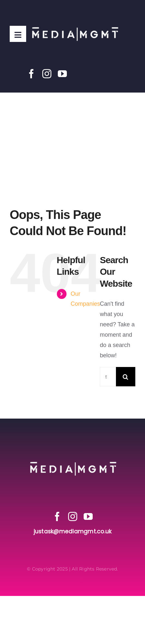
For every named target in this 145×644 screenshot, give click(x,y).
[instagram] (47, 74)
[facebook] (31, 74)
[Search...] (108, 377)
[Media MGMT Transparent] (75, 13)
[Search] (126, 377)
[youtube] (62, 74)
